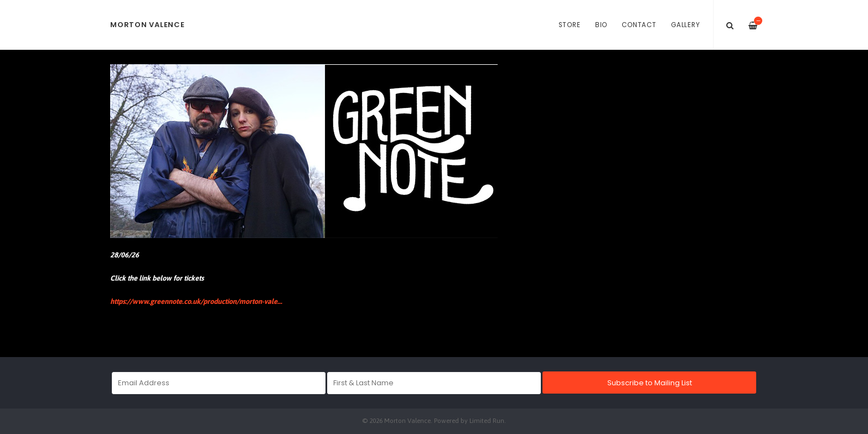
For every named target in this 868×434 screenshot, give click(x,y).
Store (570, 25)
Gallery (685, 25)
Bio (601, 25)
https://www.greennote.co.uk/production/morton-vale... (196, 301)
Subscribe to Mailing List (650, 383)
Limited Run (487, 420)
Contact (639, 25)
